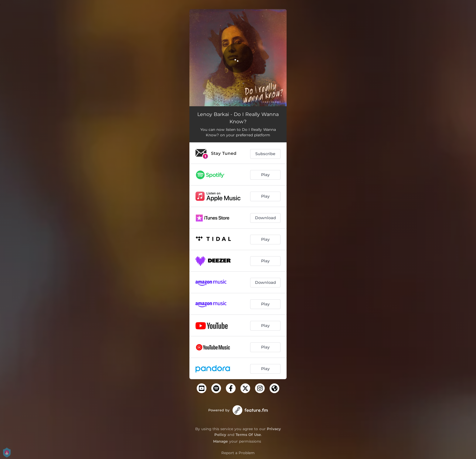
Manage (221, 441)
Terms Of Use (248, 435)
